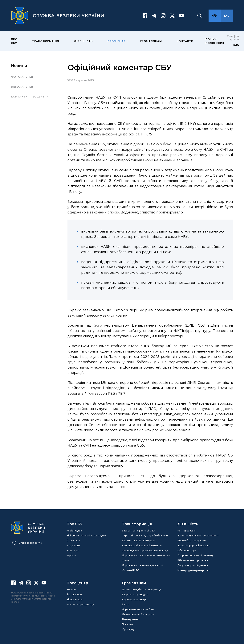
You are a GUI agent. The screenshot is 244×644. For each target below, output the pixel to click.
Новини (19, 66)
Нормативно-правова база (138, 609)
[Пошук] (199, 16)
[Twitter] (172, 16)
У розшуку (128, 629)
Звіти (125, 604)
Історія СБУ (73, 545)
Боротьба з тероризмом (192, 541)
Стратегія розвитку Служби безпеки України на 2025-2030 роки (145, 538)
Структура (73, 541)
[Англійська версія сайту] (227, 16)
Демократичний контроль (138, 614)
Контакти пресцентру (30, 97)
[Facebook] (145, 16)
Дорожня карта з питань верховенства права (146, 558)
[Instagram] (163, 16)
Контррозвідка (187, 531)
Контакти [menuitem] (185, 41)
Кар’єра (71, 555)
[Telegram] (154, 16)
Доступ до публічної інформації (141, 590)
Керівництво (74, 531)
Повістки (127, 624)
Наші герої (73, 550)
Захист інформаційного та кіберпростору (193, 548)
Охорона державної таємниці (195, 555)
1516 (236, 45)
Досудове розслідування (193, 565)
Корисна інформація (134, 599)
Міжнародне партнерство (193, 570)
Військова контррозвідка (193, 560)
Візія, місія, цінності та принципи (86, 536)
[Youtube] (181, 16)
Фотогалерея (22, 77)
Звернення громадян (135, 594)
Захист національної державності (198, 536)
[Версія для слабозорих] (215, 16)
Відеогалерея (22, 87)
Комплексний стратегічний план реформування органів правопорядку (145, 548)
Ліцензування (130, 619)
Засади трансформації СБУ (138, 531)
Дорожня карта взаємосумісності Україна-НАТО (142, 568)
